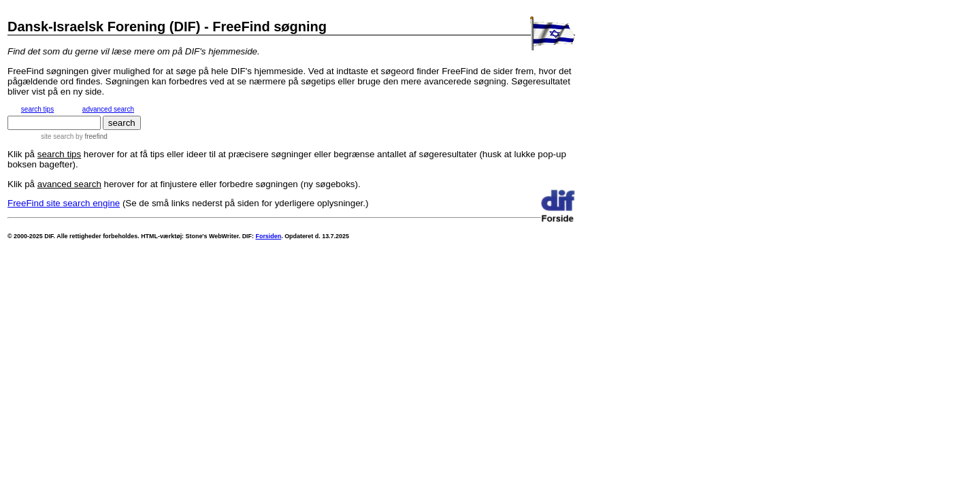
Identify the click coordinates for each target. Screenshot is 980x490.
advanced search (108, 109)
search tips (37, 109)
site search (57, 136)
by (90, 136)
